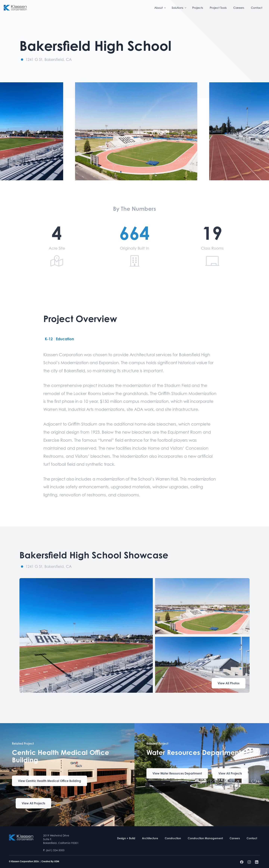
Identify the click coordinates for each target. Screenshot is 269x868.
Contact (257, 8)
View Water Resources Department (177, 774)
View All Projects (33, 804)
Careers (239, 8)
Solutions (179, 8)
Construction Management (205, 838)
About (160, 8)
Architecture (150, 838)
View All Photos (229, 683)
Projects (198, 8)
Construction (173, 838)
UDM (57, 861)
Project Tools (218, 8)
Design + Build (126, 838)
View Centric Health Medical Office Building (50, 782)
